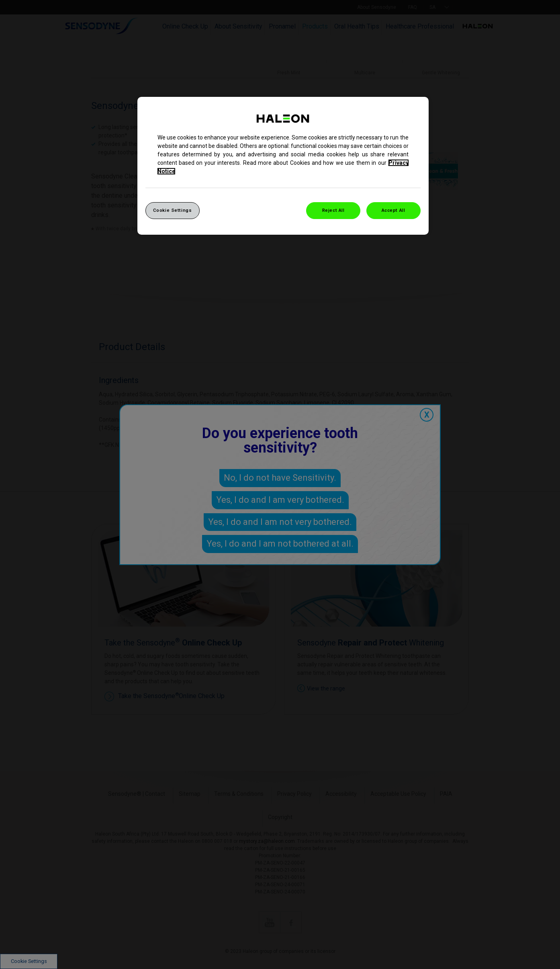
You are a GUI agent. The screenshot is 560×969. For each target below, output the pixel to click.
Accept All (393, 210)
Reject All (333, 210)
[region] (283, 166)
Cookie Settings (173, 210)
